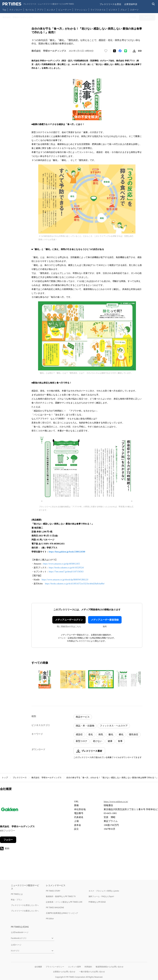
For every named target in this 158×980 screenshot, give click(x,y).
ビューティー (65, 10)
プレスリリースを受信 (110, 4)
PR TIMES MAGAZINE (55, 907)
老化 (91, 734)
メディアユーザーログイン (69, 620)
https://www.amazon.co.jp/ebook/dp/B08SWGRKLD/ (65, 580)
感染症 (79, 734)
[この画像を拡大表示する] (45, 679)
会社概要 (38, 967)
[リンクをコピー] (140, 51)
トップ (5, 778)
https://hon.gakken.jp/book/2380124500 (67, 552)
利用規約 (88, 967)
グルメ (124, 10)
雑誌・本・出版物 (85, 726)
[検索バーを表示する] (153, 4)
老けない (98, 741)
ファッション (81, 10)
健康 (110, 741)
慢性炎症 (134, 734)
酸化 (111, 734)
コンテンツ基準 (74, 967)
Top (4, 10)
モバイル (30, 10)
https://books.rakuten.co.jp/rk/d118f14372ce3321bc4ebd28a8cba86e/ (75, 584)
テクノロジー (16, 10)
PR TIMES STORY (53, 891)
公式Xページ (16, 945)
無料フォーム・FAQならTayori (101, 896)
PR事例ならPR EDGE (97, 902)
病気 (101, 734)
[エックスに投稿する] (114, 51)
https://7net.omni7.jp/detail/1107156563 (66, 572)
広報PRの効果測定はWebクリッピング (62, 913)
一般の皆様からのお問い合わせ (92, 972)
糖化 (121, 734)
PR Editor (50, 919)
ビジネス (113, 10)
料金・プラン (17, 900)
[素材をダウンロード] (134, 51)
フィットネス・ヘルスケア (114, 726)
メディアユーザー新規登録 (105, 620)
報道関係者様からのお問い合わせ (110, 967)
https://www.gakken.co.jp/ (116, 802)
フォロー (8, 840)
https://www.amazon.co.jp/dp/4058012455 (61, 564)
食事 (120, 741)
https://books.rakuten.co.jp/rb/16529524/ (66, 568)
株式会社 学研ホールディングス (47, 778)
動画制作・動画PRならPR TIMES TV (61, 896)
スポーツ (134, 10)
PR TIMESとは (17, 894)
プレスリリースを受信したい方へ (25, 905)
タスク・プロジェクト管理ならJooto (104, 891)
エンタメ (51, 10)
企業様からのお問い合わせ (64, 972)
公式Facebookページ (20, 932)
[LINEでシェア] (126, 51)
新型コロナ (82, 741)
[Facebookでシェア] (120, 51)
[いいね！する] (106, 51)
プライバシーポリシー (55, 967)
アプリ (40, 10)
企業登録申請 (131, 4)
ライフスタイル (98, 10)
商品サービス (83, 717)
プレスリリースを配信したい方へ (25, 911)
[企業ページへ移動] (10, 810)
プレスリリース (20, 778)
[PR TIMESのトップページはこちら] (38, 4)
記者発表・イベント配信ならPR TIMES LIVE (64, 902)
